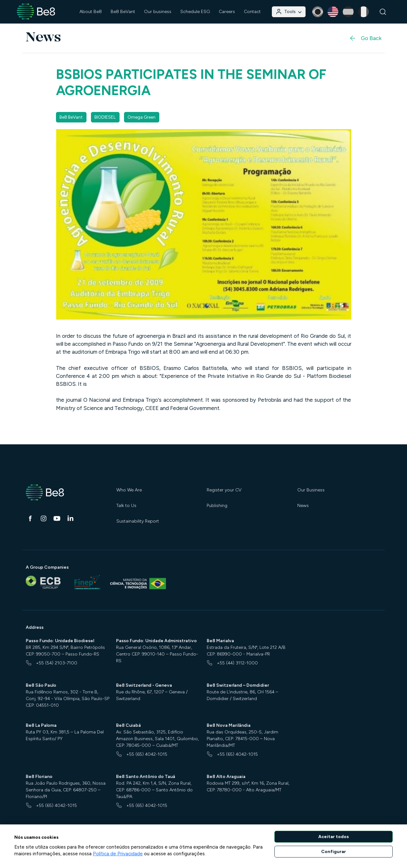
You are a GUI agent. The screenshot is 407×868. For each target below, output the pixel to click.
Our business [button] (158, 12)
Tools (289, 12)
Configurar (334, 852)
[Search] (383, 12)
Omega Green (141, 117)
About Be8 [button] (91, 12)
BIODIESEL (105, 117)
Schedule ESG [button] (195, 12)
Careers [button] (227, 12)
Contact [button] (252, 12)
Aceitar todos (334, 837)
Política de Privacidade (118, 854)
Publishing (217, 506)
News (303, 506)
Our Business (311, 490)
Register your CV (224, 490)
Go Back (365, 38)
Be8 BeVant (123, 12)
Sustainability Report (138, 521)
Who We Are (129, 490)
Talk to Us (126, 506)
